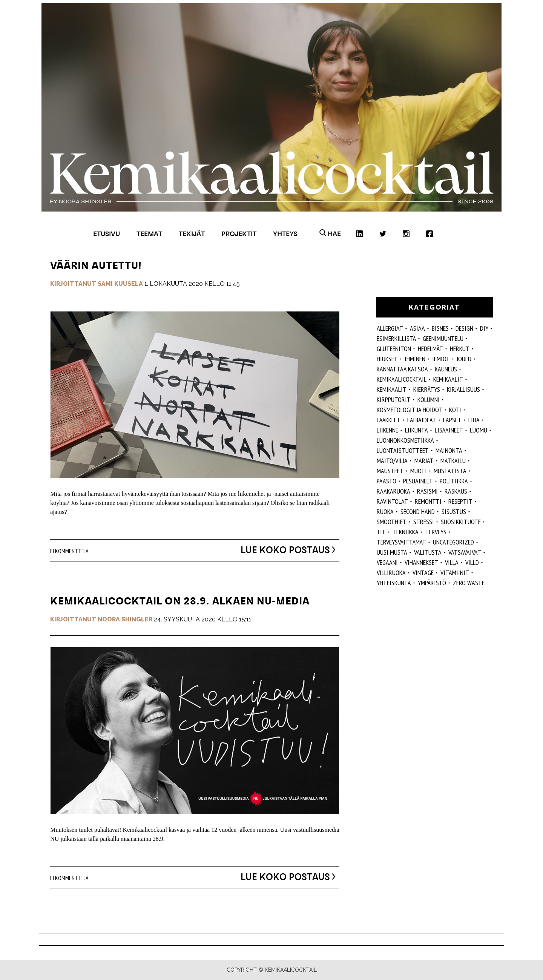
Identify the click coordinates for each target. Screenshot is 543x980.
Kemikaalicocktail (402, 379)
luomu (479, 430)
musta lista (450, 471)
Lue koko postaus (283, 550)
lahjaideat (422, 420)
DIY (484, 328)
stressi (424, 522)
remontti (428, 501)
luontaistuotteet (403, 450)
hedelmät (430, 349)
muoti (419, 471)
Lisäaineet (449, 430)
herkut (460, 349)
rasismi (427, 491)
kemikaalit (392, 389)
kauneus (446, 369)
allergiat (390, 328)
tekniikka (406, 532)
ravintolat (392, 501)
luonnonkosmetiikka (405, 440)
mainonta (449, 450)
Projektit (239, 234)
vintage (423, 573)
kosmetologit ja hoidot (410, 410)
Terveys (436, 532)
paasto (387, 481)
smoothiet (392, 522)
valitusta (428, 552)
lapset (452, 420)
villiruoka (391, 573)
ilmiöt (441, 359)
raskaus (456, 491)
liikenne (387, 430)
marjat (424, 461)
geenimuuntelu (443, 338)
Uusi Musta (392, 552)
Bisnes (440, 328)
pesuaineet (418, 481)
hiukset (387, 359)
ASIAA (417, 328)
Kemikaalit (448, 379)
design (464, 328)
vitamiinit (455, 573)
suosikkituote (461, 522)
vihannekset (421, 562)
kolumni (429, 400)
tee (381, 532)
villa (452, 562)
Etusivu (107, 234)
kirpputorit (394, 400)
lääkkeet (389, 420)
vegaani (387, 562)
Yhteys (285, 234)
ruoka (385, 511)
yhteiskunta (394, 583)
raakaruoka (393, 491)
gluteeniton (394, 349)
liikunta (416, 430)
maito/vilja (392, 461)
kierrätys (427, 389)
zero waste (469, 583)
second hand (418, 511)
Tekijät (192, 234)
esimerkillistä (396, 338)
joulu (464, 359)
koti (455, 410)
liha (474, 420)
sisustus (454, 511)
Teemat (149, 234)
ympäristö (432, 583)
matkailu (453, 461)
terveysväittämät (401, 542)
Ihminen (415, 359)
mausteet (390, 471)
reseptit (460, 501)
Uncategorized (453, 542)
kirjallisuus (463, 389)
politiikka (454, 481)
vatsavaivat (465, 552)
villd (472, 562)
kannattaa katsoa (402, 369)
